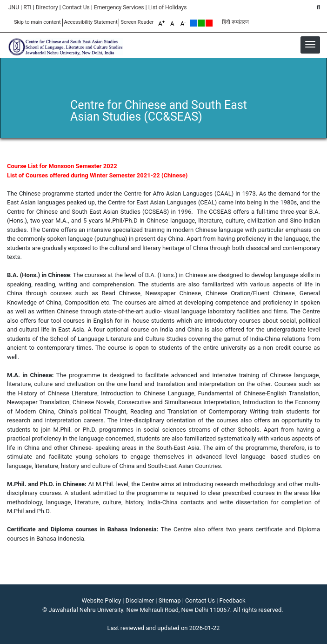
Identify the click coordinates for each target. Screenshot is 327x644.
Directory (47, 7)
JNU (14, 7)
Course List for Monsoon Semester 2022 (62, 166)
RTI (27, 7)
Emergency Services (119, 7)
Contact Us (76, 7)
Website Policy (102, 600)
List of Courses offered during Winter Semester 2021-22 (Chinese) (97, 175)
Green (201, 23)
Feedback (233, 600)
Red (209, 23)
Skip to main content (37, 22)
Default (193, 23)
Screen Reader (137, 22)
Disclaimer (140, 600)
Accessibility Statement (91, 22)
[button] (310, 44)
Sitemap (170, 600)
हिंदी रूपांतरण (235, 22)
